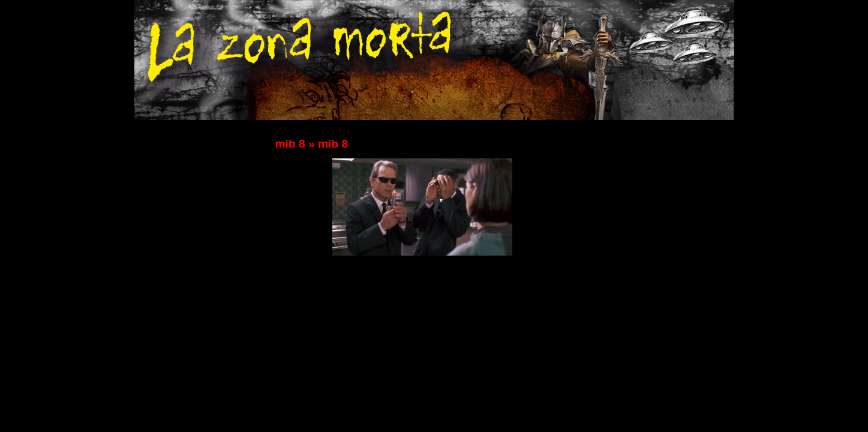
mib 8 (290, 144)
